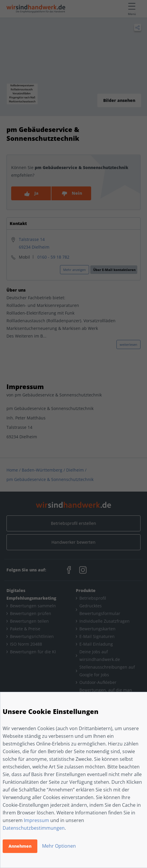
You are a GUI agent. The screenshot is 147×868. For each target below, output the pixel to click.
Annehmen (20, 846)
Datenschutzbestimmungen (34, 828)
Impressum (36, 820)
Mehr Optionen (59, 846)
